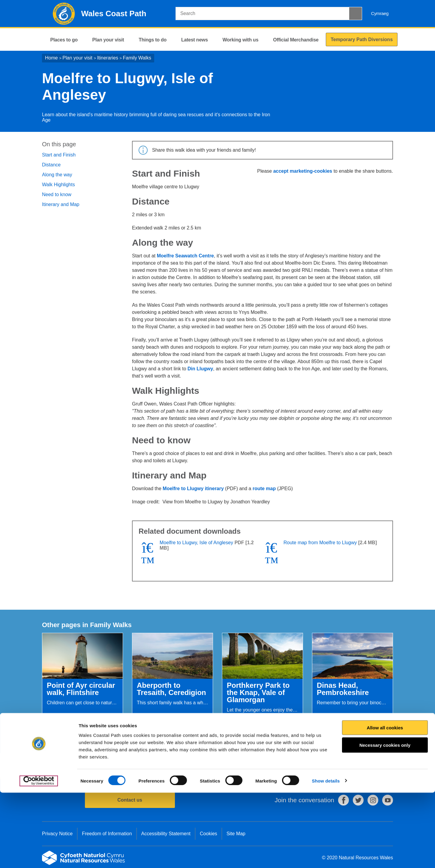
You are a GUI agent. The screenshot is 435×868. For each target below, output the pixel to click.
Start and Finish (59, 155)
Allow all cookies (385, 803)
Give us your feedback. (153, 766)
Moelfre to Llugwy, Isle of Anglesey (196, 543)
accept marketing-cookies (303, 171)
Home (51, 58)
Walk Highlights (58, 185)
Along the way (57, 175)
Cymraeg (380, 13)
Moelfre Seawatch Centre (185, 256)
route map (264, 489)
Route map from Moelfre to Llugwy (320, 543)
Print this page (376, 766)
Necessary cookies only (385, 820)
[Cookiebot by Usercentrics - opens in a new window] (39, 856)
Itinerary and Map (61, 204)
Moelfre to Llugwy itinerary (193, 489)
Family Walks (137, 58)
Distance (51, 165)
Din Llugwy (200, 369)
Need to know (57, 194)
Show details (326, 856)
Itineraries (108, 58)
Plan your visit (77, 58)
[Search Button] (355, 14)
